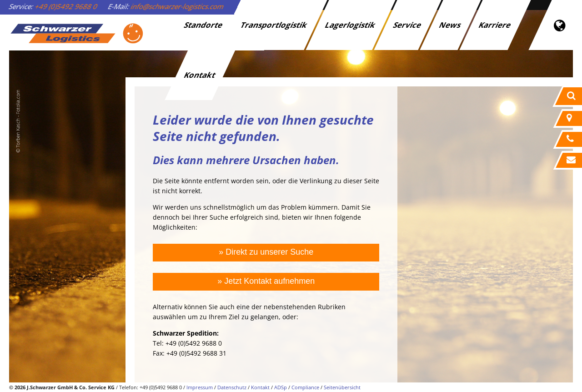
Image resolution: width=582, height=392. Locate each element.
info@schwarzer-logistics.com (178, 6)
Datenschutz (232, 387)
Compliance (305, 387)
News (451, 25)
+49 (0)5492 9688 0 (66, 6)
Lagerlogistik (351, 25)
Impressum (200, 387)
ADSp (281, 387)
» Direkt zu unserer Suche (266, 252)
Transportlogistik (274, 25)
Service (408, 25)
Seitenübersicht (342, 387)
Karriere (495, 25)
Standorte (204, 25)
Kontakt (200, 75)
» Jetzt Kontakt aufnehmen (266, 281)
